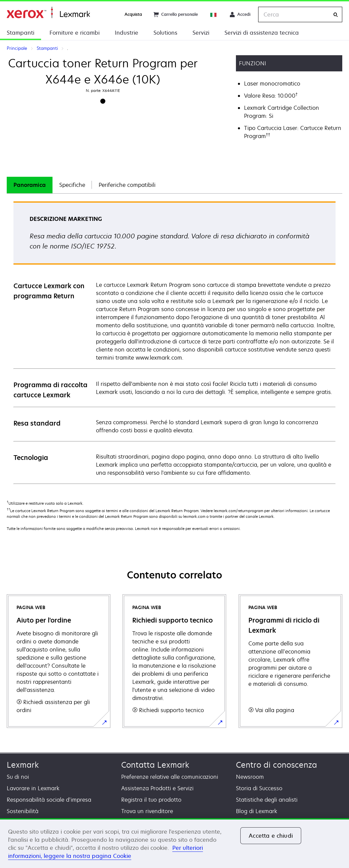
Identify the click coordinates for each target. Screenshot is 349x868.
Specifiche (72, 185)
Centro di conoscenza (276, 765)
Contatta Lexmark (155, 765)
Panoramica (30, 185)
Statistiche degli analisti (267, 800)
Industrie (127, 33)
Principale (48, 13)
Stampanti (21, 33)
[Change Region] (214, 14)
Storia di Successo (259, 788)
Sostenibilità (23, 811)
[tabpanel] (174, 342)
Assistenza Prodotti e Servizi (157, 788)
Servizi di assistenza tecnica (262, 33)
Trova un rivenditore (147, 811)
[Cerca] (336, 15)
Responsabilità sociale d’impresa (49, 800)
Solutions (165, 33)
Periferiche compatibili (127, 185)
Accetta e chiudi (271, 836)
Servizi (201, 33)
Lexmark (23, 765)
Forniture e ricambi (75, 33)
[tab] (30, 185)
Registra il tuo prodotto (151, 800)
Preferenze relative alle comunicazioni (170, 777)
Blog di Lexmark (257, 811)
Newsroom (250, 777)
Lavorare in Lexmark (33, 788)
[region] (174, 843)
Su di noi (18, 777)
